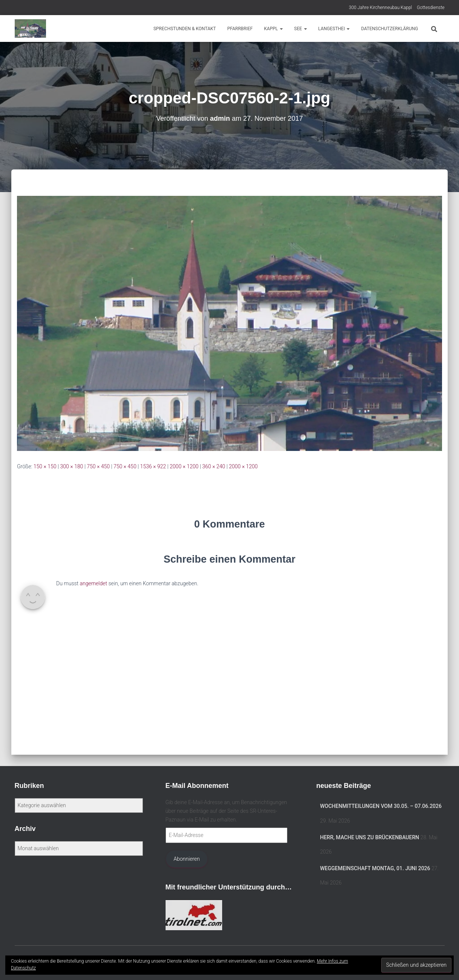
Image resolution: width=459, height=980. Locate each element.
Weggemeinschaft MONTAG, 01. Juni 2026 (375, 868)
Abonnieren (187, 859)
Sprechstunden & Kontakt (185, 29)
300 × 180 (72, 466)
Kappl (273, 29)
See (301, 29)
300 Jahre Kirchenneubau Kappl (380, 8)
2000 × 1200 (184, 466)
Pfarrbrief (240, 29)
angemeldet (94, 583)
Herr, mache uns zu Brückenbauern (370, 837)
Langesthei (334, 29)
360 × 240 (214, 466)
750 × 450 (98, 466)
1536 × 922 (153, 466)
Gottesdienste (431, 8)
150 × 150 (45, 466)
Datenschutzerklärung (389, 29)
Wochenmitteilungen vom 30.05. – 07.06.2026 (381, 806)
